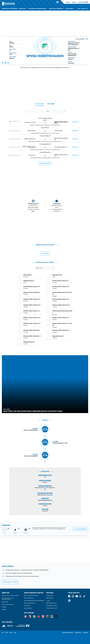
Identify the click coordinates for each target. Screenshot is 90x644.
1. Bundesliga (50, 595)
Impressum (85, 633)
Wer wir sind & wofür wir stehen (10, 595)
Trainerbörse (27, 606)
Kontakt (4, 609)
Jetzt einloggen (82, 2)
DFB (7, 633)
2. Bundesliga (50, 598)
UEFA (11, 633)
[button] (3, 63)
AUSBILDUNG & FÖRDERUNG (57, 9)
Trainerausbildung (29, 598)
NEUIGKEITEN (23, 9)
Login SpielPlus (28, 608)
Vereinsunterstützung (8, 604)
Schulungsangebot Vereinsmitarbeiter (34, 600)
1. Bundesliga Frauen (52, 606)
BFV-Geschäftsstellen (30, 603)
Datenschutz (78, 633)
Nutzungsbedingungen (68, 633)
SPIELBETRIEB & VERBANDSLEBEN (38, 9)
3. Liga (48, 600)
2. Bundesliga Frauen (52, 608)
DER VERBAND (70, 9)
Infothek (74, 2)
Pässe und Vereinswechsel (31, 595)
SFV (3, 633)
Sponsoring (5, 602)
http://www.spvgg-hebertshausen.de (72, 55)
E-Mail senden (50, 495)
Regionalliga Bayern (51, 603)
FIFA (15, 633)
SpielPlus (68, 2)
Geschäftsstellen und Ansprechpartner (8, 599)
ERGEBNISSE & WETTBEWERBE (10, 9)
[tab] (40, 104)
